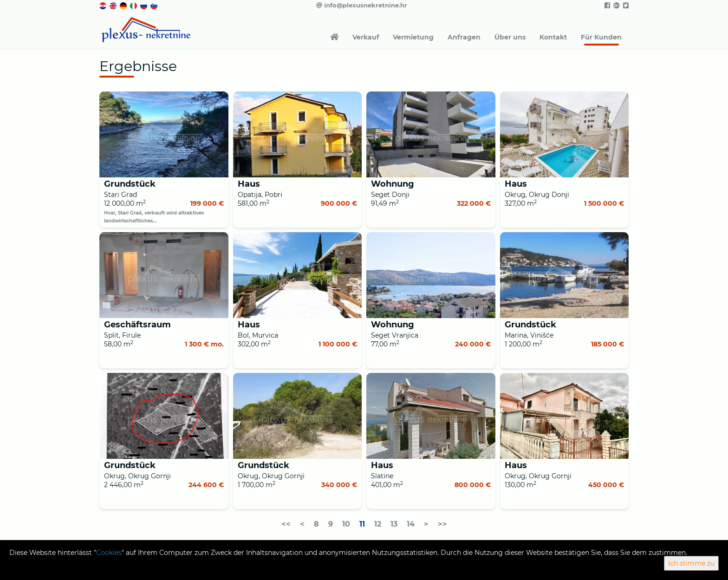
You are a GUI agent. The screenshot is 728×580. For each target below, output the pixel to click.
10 (346, 524)
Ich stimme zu (691, 563)
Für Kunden (601, 37)
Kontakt (553, 37)
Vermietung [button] (413, 37)
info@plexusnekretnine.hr (362, 5)
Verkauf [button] (366, 37)
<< (286, 524)
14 (411, 524)
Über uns (510, 37)
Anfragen (464, 37)
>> (442, 524)
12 (378, 524)
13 (394, 524)
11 (362, 524)
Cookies (109, 553)
